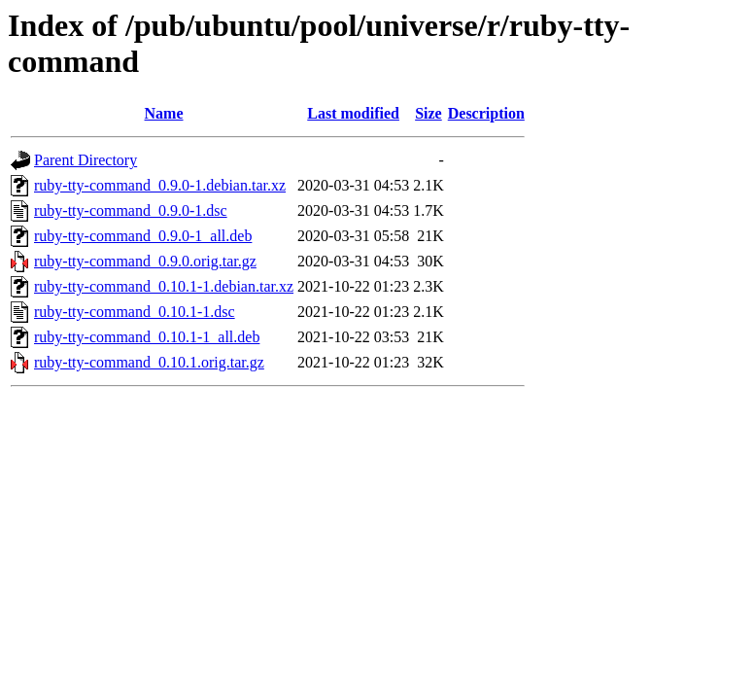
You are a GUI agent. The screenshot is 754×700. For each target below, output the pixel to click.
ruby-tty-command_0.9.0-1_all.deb (143, 236)
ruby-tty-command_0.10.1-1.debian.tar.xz (164, 286)
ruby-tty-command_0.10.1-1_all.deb (147, 337)
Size (428, 113)
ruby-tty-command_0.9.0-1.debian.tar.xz (160, 185)
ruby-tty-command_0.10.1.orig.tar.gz (149, 362)
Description (486, 113)
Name (164, 113)
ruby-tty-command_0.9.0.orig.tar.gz (145, 261)
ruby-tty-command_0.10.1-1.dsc (135, 312)
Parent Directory (86, 160)
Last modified (353, 113)
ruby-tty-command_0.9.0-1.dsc (131, 210)
